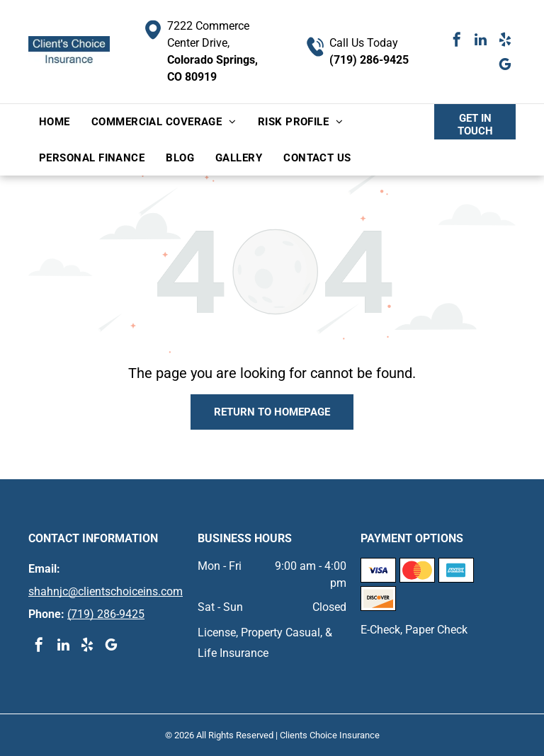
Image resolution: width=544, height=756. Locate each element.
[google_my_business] (505, 66)
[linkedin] (481, 41)
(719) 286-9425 (369, 60)
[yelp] (505, 41)
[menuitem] (55, 122)
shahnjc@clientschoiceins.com (106, 591)
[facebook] (457, 41)
